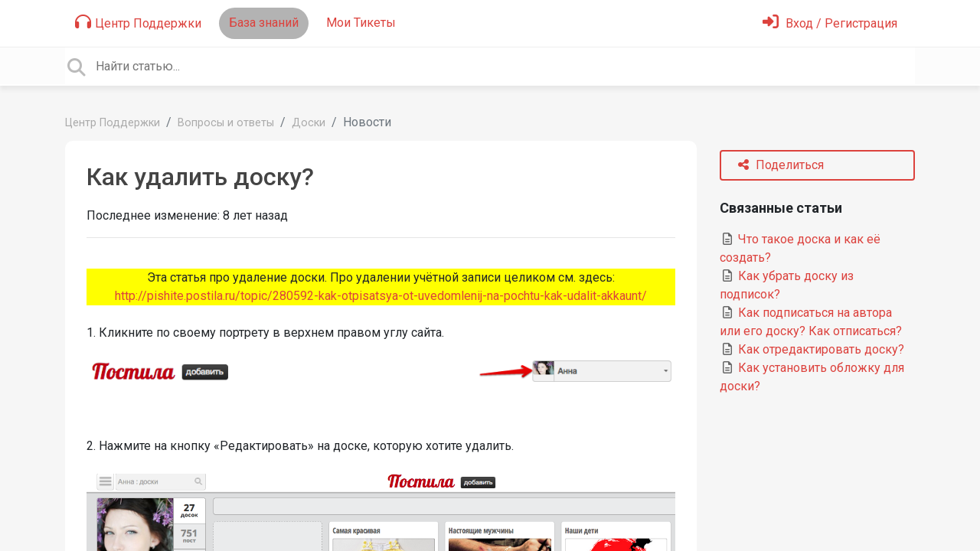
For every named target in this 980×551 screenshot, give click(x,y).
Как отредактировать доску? (812, 349)
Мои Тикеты (361, 23)
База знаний (264, 23)
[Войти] (830, 23)
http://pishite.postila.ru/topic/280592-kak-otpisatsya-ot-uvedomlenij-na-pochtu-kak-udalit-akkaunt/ (381, 296)
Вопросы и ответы (226, 123)
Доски (309, 123)
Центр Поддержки (138, 22)
